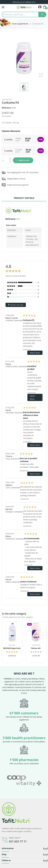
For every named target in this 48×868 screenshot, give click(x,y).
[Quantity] (5, 160)
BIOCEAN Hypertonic (12, 648)
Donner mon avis (16, 305)
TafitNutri (7, 100)
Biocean (12, 645)
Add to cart (24, 160)
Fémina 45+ (36, 648)
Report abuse (35, 353)
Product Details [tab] (24, 198)
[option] (24, 780)
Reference (10, 219)
